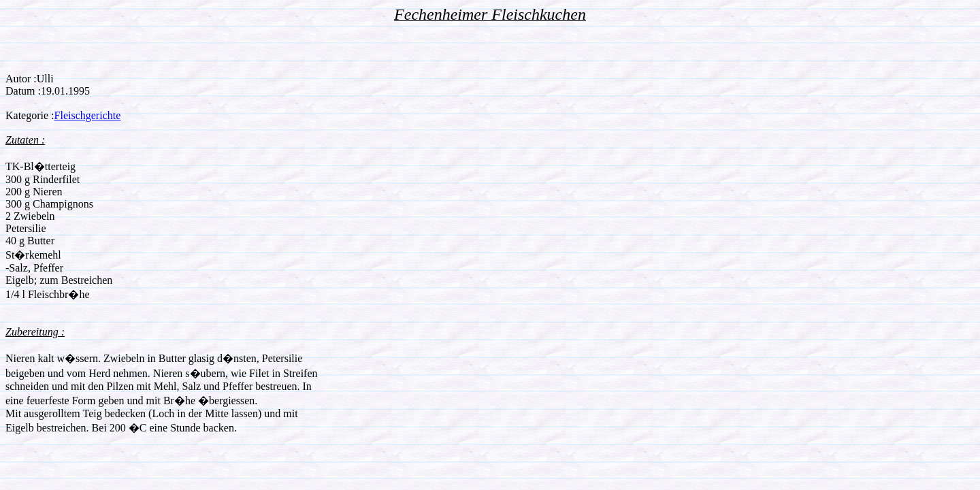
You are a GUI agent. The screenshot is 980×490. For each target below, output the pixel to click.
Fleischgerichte (88, 115)
